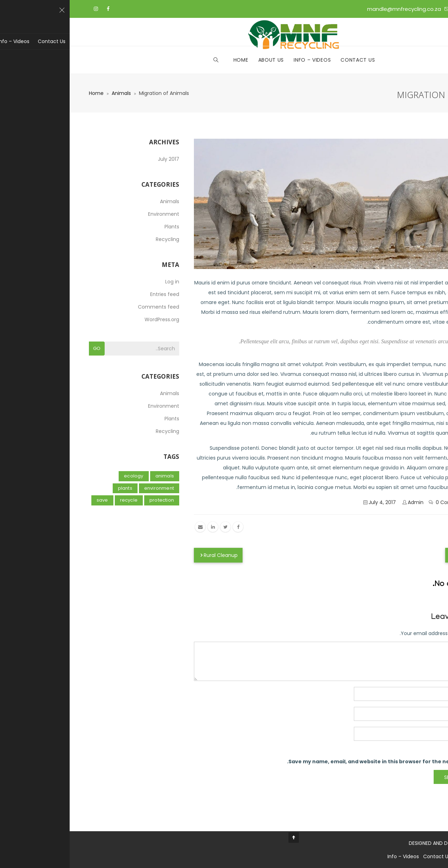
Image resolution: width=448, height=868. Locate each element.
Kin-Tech (418, 843)
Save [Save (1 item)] (33, 500)
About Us (202, 60)
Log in (103, 282)
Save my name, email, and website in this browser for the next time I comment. (323, 762)
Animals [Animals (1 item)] (95, 476)
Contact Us (288, 60)
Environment (94, 214)
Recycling (98, 239)
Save (417, 526)
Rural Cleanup (149, 555)
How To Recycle (402, 555)
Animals (52, 93)
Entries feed (95, 294)
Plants (102, 227)
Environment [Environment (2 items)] (89, 488)
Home (171, 60)
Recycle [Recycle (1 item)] (59, 500)
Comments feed (89, 307)
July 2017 (99, 159)
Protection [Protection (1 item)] (92, 500)
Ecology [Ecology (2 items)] (64, 476)
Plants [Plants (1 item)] (55, 488)
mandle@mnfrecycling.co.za (334, 9)
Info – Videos (243, 60)
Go (27, 348)
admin (346, 502)
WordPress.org (92, 319)
